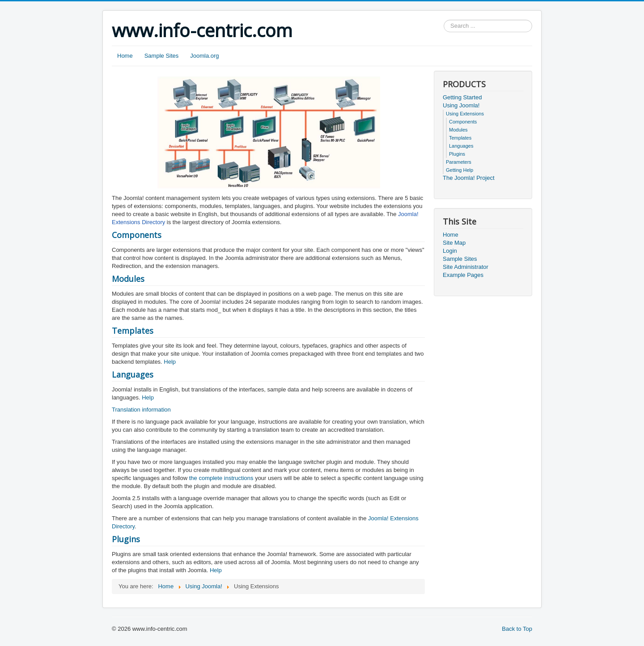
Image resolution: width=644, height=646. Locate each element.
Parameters (459, 162)
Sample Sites (162, 56)
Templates (133, 331)
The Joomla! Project (469, 178)
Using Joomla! (461, 105)
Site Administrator (466, 267)
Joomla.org (204, 56)
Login (450, 251)
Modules (128, 279)
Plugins (126, 539)
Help (170, 362)
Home (125, 56)
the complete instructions (221, 478)
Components (137, 235)
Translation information (141, 410)
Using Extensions (465, 114)
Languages (133, 374)
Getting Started (462, 97)
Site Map (454, 243)
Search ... (444, 20)
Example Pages (463, 275)
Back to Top (517, 629)
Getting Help (460, 170)
